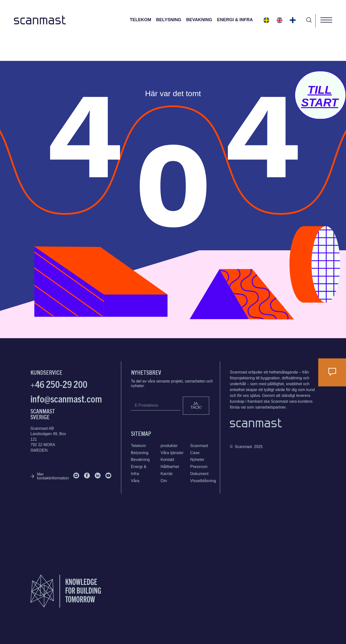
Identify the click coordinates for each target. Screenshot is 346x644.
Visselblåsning (203, 481)
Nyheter (197, 460)
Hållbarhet (170, 467)
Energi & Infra (235, 20)
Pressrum (199, 467)
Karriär (167, 474)
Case (195, 453)
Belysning (169, 20)
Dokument (199, 474)
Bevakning (199, 20)
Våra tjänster (172, 453)
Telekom (140, 20)
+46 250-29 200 (59, 384)
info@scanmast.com (66, 398)
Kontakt (167, 460)
